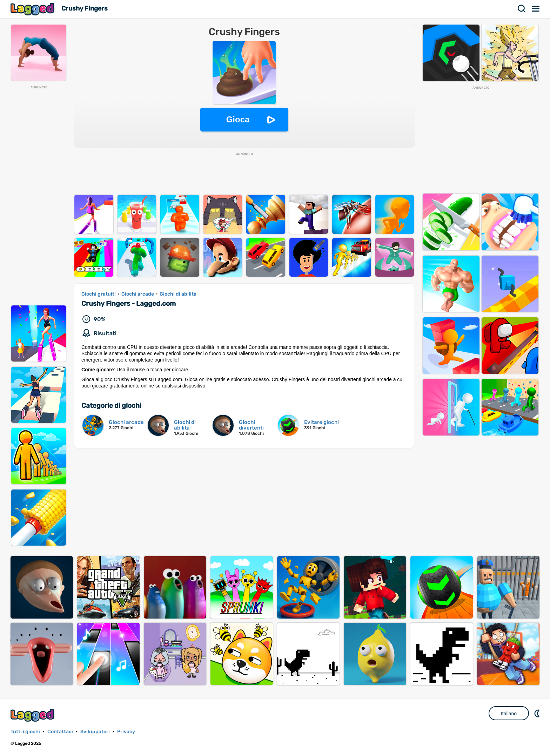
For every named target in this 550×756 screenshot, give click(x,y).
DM (538, 713)
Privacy (126, 732)
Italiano (509, 714)
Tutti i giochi (25, 732)
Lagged (33, 9)
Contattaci (60, 732)
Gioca (238, 119)
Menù (536, 9)
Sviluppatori (95, 732)
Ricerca (522, 9)
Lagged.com (33, 715)
